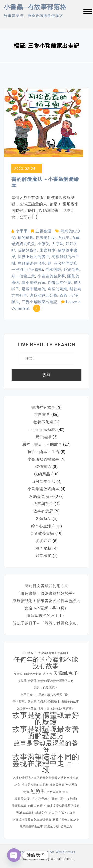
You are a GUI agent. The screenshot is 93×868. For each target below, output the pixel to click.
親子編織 (43, 437)
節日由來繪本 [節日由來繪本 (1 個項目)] (37, 806)
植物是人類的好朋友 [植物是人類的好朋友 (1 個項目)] (35, 785)
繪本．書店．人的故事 (42, 444)
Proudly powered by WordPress (47, 852)
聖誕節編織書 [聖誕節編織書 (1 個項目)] (25, 813)
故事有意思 (43, 511)
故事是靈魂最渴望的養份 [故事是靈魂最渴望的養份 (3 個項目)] (46, 747)
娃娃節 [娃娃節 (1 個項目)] (32, 681)
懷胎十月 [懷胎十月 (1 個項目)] (44, 709)
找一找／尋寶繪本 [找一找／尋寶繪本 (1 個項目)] (63, 709)
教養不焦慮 (43, 422)
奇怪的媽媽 (58, 289)
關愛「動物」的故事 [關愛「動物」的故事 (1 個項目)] (66, 820)
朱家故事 (48, 250)
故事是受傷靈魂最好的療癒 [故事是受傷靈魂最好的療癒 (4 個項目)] (46, 718)
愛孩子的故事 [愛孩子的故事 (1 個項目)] (70, 702)
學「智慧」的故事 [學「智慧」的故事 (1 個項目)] (25, 702)
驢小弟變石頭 (33, 283)
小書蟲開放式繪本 (43, 489)
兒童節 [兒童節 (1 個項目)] (18, 674)
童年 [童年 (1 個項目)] (66, 792)
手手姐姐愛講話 (42, 430)
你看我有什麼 (60, 283)
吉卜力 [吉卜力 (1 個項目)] (48, 674)
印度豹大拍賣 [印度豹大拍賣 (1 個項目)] (33, 674)
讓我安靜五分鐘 (43, 295)
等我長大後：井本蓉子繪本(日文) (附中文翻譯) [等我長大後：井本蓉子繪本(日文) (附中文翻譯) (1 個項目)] (46, 799)
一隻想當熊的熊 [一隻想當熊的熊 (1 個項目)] (46, 653)
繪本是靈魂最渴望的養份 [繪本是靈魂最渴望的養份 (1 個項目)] (63, 806)
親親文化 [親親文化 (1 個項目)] (41, 813)
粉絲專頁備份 (41, 496)
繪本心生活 (41, 526)
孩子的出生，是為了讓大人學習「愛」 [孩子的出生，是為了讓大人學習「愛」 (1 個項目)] (46, 695)
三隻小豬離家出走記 (39, 302)
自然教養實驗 (42, 533)
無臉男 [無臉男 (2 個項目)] (38, 791)
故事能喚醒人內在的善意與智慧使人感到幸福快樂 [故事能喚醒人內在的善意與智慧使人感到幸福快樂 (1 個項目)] (46, 778)
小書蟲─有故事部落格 (35, 7)
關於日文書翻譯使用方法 (47, 586)
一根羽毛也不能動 (27, 270)
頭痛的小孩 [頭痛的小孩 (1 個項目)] (52, 827)
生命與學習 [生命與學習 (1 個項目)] (54, 792)
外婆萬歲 (71, 270)
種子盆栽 (43, 548)
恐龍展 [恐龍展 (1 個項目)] (42, 702)
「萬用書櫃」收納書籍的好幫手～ (47, 593)
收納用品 (42, 474)
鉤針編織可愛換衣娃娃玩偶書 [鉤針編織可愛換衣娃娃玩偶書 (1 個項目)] (32, 820)
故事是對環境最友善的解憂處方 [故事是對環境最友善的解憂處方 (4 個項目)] (46, 732)
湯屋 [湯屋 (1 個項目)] (26, 792)
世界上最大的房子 (33, 257)
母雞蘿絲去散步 (31, 263)
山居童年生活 (43, 482)
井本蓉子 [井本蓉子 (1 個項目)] (63, 653)
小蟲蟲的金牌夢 (51, 276)
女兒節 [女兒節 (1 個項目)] (22, 681)
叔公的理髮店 (66, 263)
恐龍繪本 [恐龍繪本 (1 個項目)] (54, 702)
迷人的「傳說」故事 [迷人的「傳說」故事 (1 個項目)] (62, 813)
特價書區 (43, 467)
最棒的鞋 (53, 270)
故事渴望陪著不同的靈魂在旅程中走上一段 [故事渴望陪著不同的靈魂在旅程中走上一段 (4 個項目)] (46, 763)
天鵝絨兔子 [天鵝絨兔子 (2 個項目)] (66, 673)
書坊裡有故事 (43, 407)
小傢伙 (43, 244)
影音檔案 (43, 556)
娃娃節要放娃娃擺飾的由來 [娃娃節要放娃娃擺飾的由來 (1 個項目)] (56, 681)
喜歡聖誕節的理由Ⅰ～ (47, 616)
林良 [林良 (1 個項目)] (17, 785)
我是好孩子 (28, 250)
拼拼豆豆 (43, 541)
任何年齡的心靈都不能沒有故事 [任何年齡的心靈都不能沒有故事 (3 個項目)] (46, 663)
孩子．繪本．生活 (43, 452)
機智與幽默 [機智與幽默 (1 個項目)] (57, 785)
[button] (88, 12)
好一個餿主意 (23, 276)
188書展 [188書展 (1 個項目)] (28, 653)
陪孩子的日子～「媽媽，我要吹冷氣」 (47, 623)
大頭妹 (58, 244)
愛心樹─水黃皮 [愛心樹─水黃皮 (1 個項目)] (27, 709)
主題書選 (43, 231)
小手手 (22, 231)
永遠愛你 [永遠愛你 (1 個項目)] (72, 785)
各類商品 (43, 519)
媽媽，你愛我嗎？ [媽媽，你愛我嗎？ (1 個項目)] (46, 688)
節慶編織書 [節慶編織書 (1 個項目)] (19, 806)
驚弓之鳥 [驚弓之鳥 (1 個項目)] (66, 827)
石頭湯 (64, 238)
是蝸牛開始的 (33, 289)
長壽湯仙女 (46, 238)
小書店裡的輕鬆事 (43, 459)
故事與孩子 (43, 504)
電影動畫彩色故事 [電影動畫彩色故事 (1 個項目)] (31, 827)
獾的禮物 (26, 238)
